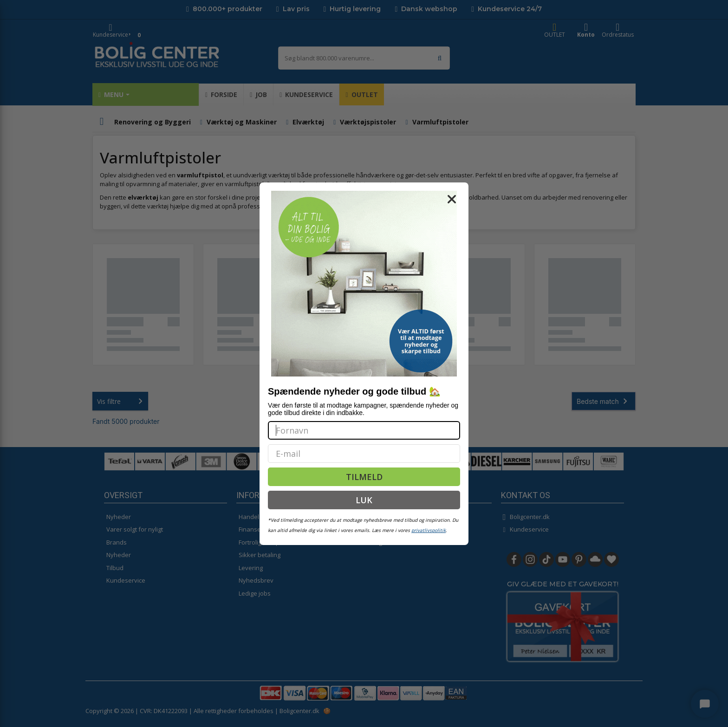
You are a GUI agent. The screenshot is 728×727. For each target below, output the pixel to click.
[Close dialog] (452, 199)
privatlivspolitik (429, 530)
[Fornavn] (364, 430)
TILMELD (364, 477)
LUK (364, 500)
